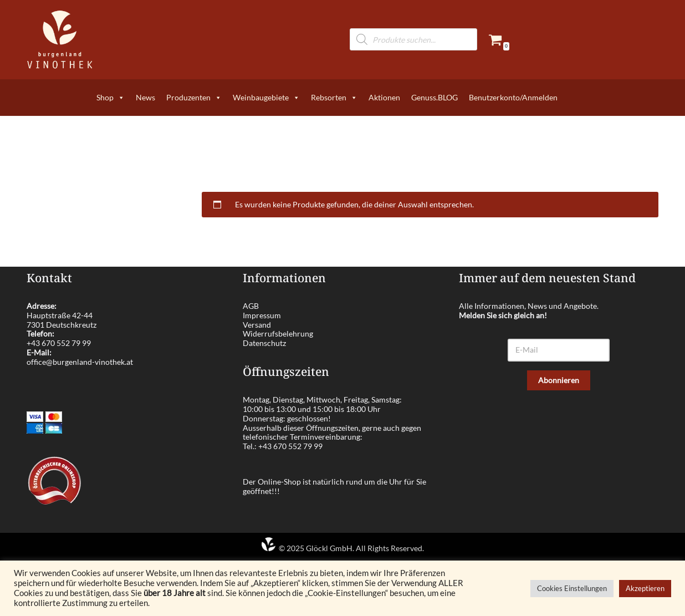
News (145, 97)
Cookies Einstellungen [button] (572, 588)
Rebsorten (334, 98)
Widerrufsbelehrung (278, 334)
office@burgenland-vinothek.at (80, 362)
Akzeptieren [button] (645, 588)
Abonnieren (559, 380)
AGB (251, 306)
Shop (111, 98)
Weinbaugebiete (266, 98)
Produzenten (194, 98)
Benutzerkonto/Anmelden (513, 97)
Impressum (262, 315)
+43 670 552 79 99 (59, 343)
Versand (257, 325)
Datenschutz (264, 343)
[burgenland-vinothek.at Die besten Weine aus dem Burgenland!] (60, 40)
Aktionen (384, 97)
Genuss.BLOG (434, 97)
